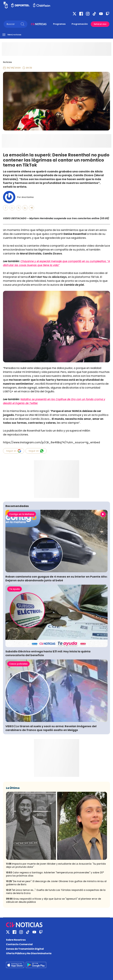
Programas (59, 24)
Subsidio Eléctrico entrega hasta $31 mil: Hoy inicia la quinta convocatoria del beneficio (48, 653)
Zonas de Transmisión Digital (25, 949)
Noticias (7, 62)
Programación (80, 24)
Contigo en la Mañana (22, 514)
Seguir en (14, 451)
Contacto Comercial (19, 944)
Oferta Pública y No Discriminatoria (29, 953)
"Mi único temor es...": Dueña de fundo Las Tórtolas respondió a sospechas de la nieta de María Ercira (56, 892)
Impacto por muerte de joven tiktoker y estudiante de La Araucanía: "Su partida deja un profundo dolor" (56, 865)
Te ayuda (15, 589)
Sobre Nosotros (16, 940)
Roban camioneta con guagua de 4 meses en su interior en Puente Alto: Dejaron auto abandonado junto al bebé (56, 578)
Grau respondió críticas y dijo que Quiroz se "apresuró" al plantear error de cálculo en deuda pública (53, 900)
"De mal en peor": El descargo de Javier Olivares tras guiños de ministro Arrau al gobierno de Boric (56, 883)
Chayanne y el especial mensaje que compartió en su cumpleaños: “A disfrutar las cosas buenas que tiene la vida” (56, 263)
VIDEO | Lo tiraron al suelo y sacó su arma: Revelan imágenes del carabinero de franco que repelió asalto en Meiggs (51, 728)
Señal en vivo (100, 24)
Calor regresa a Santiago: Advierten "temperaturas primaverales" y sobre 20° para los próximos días (55, 874)
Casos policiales (18, 664)
